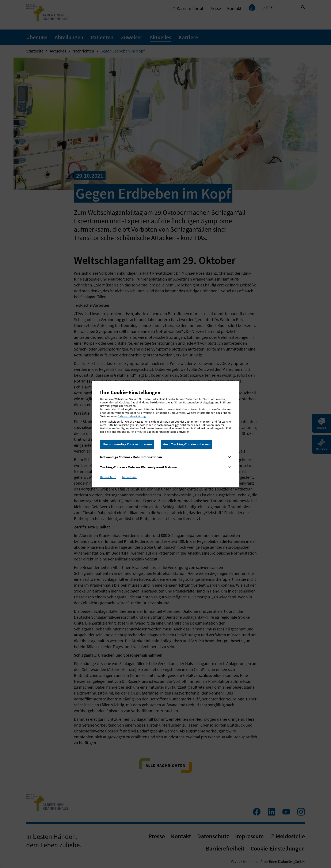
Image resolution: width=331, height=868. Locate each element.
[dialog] (165, 434)
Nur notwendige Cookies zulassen (127, 444)
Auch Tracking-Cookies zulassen (186, 444)
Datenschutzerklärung (132, 416)
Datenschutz (108, 477)
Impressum (129, 477)
